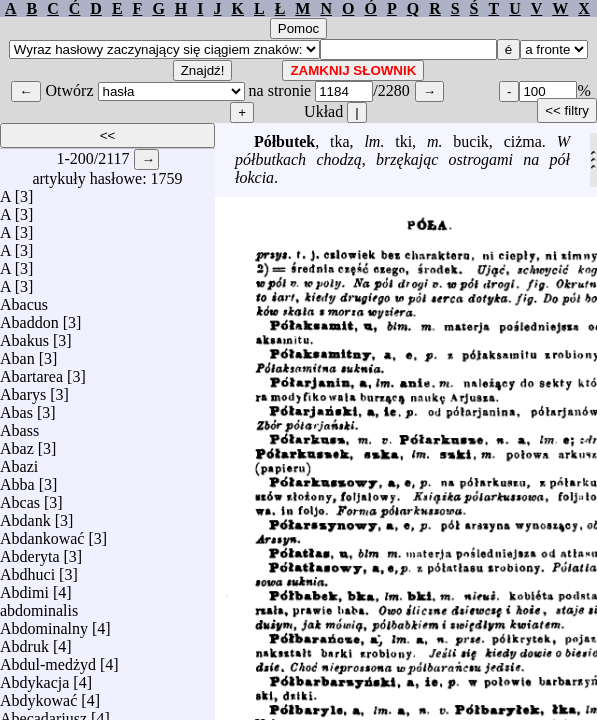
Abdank (25, 515)
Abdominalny (44, 623)
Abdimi (24, 587)
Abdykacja (34, 677)
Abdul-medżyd (48, 659)
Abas (16, 407)
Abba (17, 479)
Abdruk (24, 641)
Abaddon (29, 317)
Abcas (20, 497)
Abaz (17, 443)
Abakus (24, 335)
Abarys (23, 389)
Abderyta (30, 551)
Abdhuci (27, 569)
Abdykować (38, 695)
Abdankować (42, 533)
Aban (17, 353)
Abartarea (31, 371)
